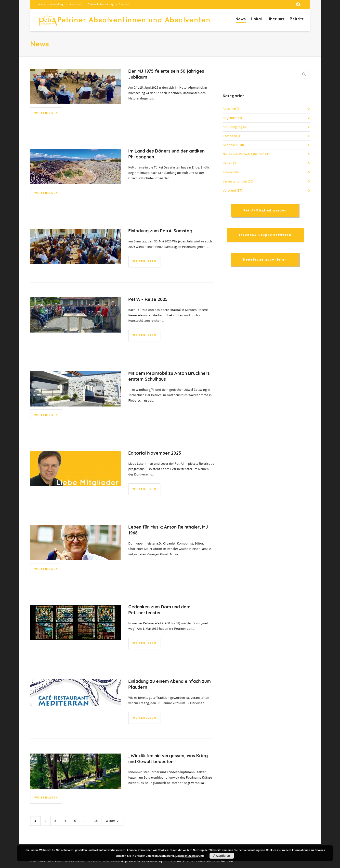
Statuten (124, 4)
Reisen (231, 163)
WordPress (183, 861)
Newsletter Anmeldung (50, 4)
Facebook (232, 136)
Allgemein (232, 118)
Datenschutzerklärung (101, 4)
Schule (231, 172)
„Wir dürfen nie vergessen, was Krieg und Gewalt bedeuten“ (168, 759)
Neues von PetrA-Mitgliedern (247, 154)
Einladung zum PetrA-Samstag (160, 231)
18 (96, 821)
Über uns (276, 19)
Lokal (256, 19)
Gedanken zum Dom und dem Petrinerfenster (159, 610)
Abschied (232, 109)
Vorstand (232, 191)
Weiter (112, 821)
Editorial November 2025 (155, 453)
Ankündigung (236, 127)
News (241, 20)
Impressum (76, 4)
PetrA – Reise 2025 (148, 299)
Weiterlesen (46, 113)
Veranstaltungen (238, 182)
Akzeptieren (222, 856)
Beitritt (297, 19)
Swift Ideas (227, 861)
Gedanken (233, 145)
